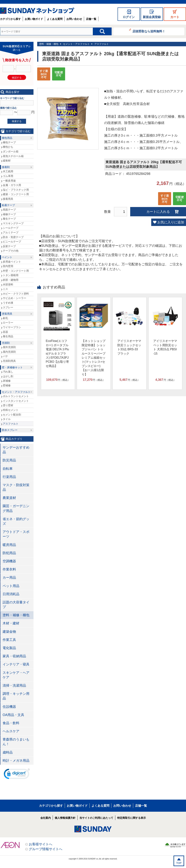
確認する (17, 78)
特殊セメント (11, 410)
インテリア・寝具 (16, 664)
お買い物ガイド (34, 19)
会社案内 (46, 818)
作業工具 (9, 640)
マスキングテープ (13, 223)
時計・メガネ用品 (16, 761)
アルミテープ (11, 232)
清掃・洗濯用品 (14, 686)
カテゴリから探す (10, 19)
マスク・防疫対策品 (16, 487)
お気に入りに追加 (171, 222)
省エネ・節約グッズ (16, 521)
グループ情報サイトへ (46, 849)
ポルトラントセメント (16, 396)
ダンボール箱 (11, 151)
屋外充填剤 (9, 347)
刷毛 (5, 318)
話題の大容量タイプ (16, 605)
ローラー (8, 323)
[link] (17, 775)
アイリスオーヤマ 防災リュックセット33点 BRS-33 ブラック (129, 347)
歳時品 (8, 752)
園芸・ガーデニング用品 (16, 508)
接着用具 (8, 199)
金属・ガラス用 (12, 185)
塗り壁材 (8, 405)
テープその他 (11, 251)
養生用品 (8, 336)
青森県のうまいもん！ (16, 742)
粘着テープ (8, 205)
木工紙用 (8, 171)
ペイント (7, 257)
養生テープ (9, 219)
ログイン (129, 17)
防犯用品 (9, 553)
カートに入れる (158, 212)
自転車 (8, 469)
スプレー (8, 307)
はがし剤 (8, 376)
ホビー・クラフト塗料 (16, 294)
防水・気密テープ (13, 237)
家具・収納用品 (14, 656)
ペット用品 (11, 586)
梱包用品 (7, 138)
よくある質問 (55, 19)
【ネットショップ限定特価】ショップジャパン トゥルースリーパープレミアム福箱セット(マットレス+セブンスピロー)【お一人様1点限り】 (94, 358)
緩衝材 (7, 161)
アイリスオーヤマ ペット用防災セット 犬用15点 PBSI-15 (165, 347)
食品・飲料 (11, 723)
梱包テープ (9, 142)
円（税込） (58, 380)
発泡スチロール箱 (13, 156)
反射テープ (9, 246)
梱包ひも (8, 147)
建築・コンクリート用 (16, 194)
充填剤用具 (9, 361)
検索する (17, 121)
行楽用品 (9, 477)
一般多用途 (9, 181)
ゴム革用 (8, 176)
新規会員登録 (152, 17)
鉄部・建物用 (11, 280)
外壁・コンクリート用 (16, 271)
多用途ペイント (12, 262)
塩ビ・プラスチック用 (16, 190)
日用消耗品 (11, 594)
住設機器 (9, 707)
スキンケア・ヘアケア (16, 675)
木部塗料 (8, 285)
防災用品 (9, 460)
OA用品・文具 (13, 715)
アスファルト (102, 44)
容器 (5, 332)
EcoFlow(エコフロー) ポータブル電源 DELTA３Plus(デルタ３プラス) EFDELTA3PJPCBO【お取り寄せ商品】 (57, 353)
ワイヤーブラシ (12, 327)
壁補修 (7, 385)
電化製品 (9, 648)
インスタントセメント (16, 401)
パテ (5, 356)
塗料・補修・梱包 (49, 44)
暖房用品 (9, 545)
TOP (179, 863)
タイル (7, 419)
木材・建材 (11, 623)
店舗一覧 (91, 19)
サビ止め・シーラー (15, 298)
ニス (5, 289)
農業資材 (9, 498)
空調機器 (9, 561)
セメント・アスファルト (76, 44)
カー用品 (9, 578)
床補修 (7, 381)
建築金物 (9, 632)
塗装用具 (7, 314)
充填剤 (6, 343)
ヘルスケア (11, 731)
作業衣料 (9, 569)
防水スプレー (10, 430)
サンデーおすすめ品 (16, 450)
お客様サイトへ (41, 844)
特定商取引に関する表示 (132, 818)
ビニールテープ (12, 242)
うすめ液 (8, 303)
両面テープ (9, 210)
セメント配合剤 (12, 415)
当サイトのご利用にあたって (96, 818)
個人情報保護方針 (65, 818)
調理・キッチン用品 (16, 696)
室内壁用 (8, 266)
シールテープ (11, 228)
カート (175, 17)
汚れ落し (8, 372)
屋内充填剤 (9, 352)
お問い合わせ (74, 19)
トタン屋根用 (11, 275)
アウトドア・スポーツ (16, 534)
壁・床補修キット (12, 367)
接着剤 (6, 167)
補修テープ (9, 214)
